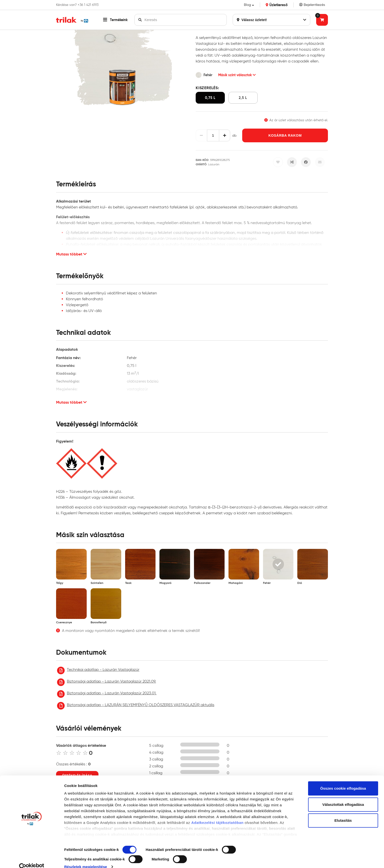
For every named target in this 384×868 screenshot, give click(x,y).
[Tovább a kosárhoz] (322, 20)
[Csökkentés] (201, 135)
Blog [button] (247, 5)
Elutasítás (343, 812)
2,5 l (243, 98)
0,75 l (210, 98)
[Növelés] (225, 135)
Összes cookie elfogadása (343, 780)
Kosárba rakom (285, 135)
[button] (115, 20)
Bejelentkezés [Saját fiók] (312, 5)
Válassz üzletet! (271, 20)
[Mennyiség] (213, 135)
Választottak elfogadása (343, 796)
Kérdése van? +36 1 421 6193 (77, 5)
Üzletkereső (277, 5)
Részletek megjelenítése (86, 858)
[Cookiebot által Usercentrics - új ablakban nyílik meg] (32, 858)
